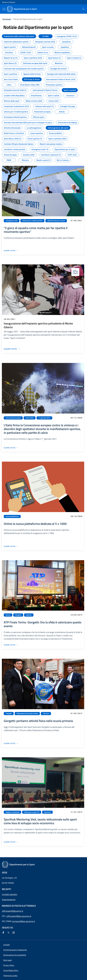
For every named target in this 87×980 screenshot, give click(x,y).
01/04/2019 (76, 713)
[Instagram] (14, 933)
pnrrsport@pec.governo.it (24, 921)
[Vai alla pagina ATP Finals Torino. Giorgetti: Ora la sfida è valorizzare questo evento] (11, 645)
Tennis (8, 615)
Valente (29, 615)
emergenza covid (12, 221)
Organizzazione (9, 900)
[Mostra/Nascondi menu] (4, 9)
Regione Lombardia (12, 812)
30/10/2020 (76, 516)
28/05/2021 (10, 319)
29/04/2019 (76, 615)
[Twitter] (9, 933)
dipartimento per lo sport (56, 221)
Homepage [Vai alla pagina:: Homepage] (7, 19)
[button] (10, 976)
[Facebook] (4, 933)
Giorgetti (18, 615)
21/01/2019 (76, 812)
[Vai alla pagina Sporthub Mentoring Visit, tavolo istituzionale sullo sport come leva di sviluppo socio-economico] (11, 842)
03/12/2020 (76, 418)
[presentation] (83, 9)
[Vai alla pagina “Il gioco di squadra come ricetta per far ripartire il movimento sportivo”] (11, 251)
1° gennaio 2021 (44, 418)
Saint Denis (30, 418)
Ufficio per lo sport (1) (32, 812)
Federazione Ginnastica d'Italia (27, 713)
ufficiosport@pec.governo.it (19, 916)
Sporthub (47, 812)
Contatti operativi (10, 894)
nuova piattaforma (12, 516)
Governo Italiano (9, 2)
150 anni (46, 713)
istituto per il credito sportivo (32, 221)
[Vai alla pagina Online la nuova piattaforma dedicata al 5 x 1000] (11, 546)
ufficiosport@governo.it (13, 911)
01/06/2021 (76, 220)
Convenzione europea (13, 418)
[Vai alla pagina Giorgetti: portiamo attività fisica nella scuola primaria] (11, 743)
